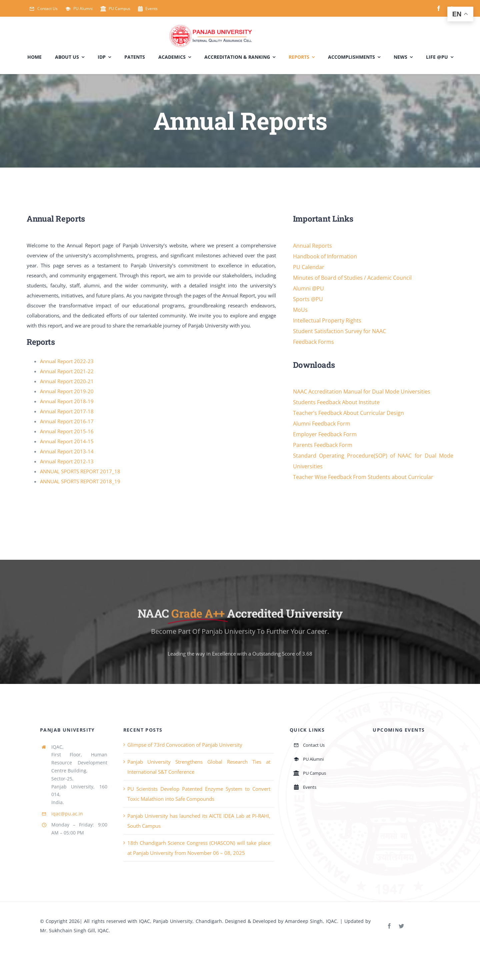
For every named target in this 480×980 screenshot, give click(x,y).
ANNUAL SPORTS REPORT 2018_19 (80, 481)
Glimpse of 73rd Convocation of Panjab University (185, 745)
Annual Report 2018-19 (67, 401)
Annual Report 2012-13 (67, 461)
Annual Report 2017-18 (67, 411)
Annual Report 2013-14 (67, 451)
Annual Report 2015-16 (67, 431)
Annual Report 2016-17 (67, 421)
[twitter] (401, 926)
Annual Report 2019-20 (67, 391)
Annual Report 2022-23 (67, 361)
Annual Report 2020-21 (67, 381)
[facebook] (439, 8)
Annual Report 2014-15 (67, 441)
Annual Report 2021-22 (67, 371)
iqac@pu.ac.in (67, 814)
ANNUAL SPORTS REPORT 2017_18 (80, 471)
